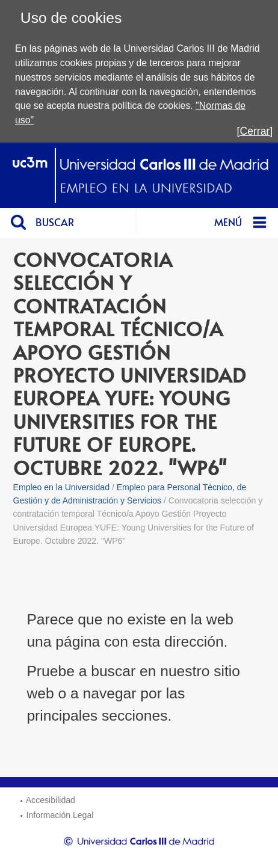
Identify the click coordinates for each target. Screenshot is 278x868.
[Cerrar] (255, 131)
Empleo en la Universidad (61, 487)
